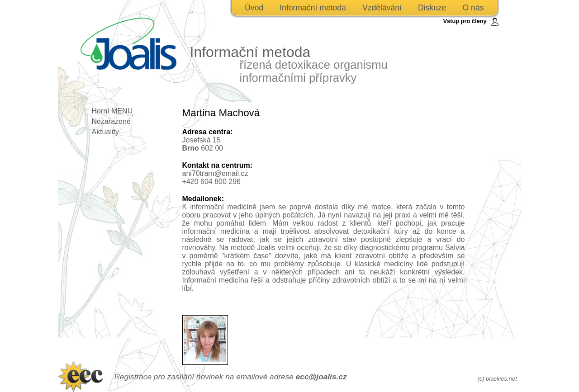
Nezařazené (111, 121)
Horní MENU (112, 111)
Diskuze (432, 8)
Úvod (254, 8)
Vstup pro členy (465, 21)
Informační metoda (313, 8)
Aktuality (105, 132)
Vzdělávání (382, 8)
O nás (473, 8)
